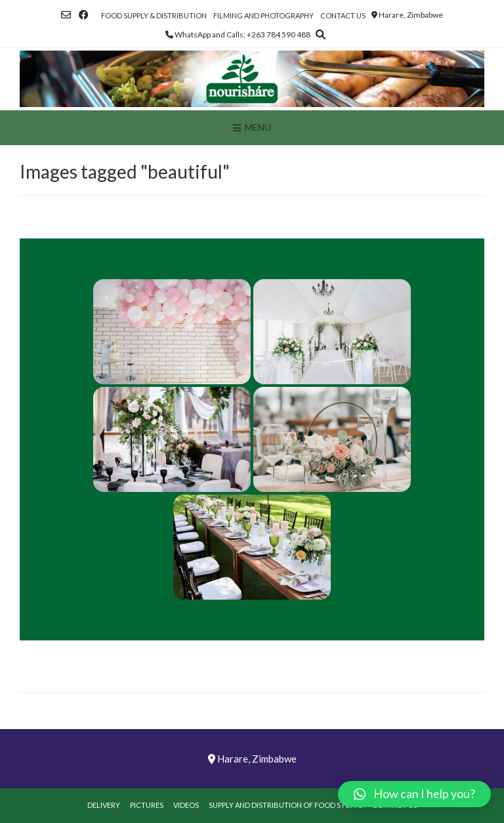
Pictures (147, 805)
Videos (186, 805)
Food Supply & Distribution (154, 15)
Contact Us (343, 15)
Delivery (104, 805)
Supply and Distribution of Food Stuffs (285, 805)
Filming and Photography (263, 15)
